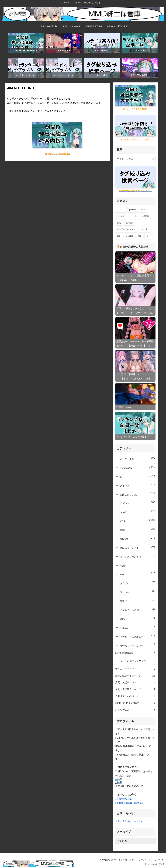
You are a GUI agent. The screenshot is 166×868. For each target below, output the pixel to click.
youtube (133, 210)
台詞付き (129, 223)
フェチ (149, 236)
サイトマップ (158, 860)
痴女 (140, 236)
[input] (135, 159)
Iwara (143, 210)
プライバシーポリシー (127, 860)
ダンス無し (122, 216)
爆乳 (119, 236)
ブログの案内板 (123, 799)
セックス (135, 216)
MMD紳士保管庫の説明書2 (129, 803)
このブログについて (107, 860)
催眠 (119, 223)
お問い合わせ (144, 860)
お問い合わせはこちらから (129, 821)
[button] (153, 159)
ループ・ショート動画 (126, 229)
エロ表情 (129, 236)
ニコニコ (121, 210)
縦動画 (146, 216)
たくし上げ (145, 229)
